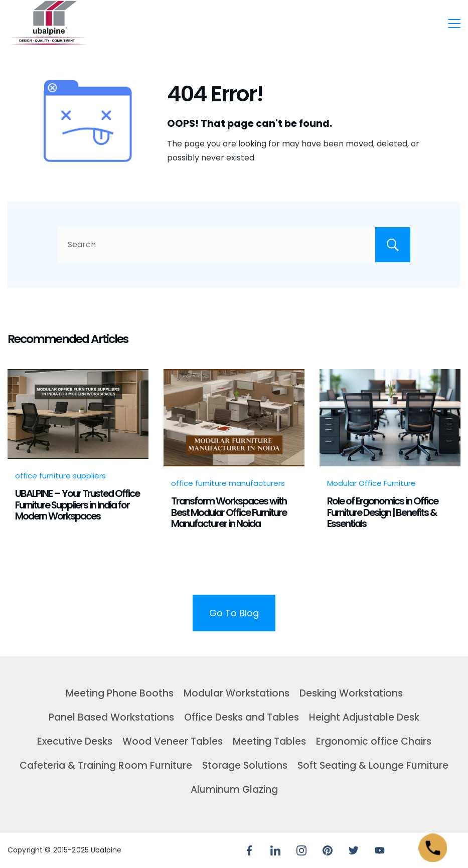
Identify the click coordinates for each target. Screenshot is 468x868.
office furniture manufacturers (228, 483)
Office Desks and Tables (242, 717)
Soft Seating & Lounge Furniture (373, 765)
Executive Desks (75, 741)
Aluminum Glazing (234, 790)
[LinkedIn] (275, 850)
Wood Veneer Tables (173, 741)
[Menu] (454, 24)
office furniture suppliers (60, 476)
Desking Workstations (351, 693)
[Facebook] (249, 850)
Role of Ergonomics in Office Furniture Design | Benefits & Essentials (382, 512)
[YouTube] (380, 850)
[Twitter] (354, 850)
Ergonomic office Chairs (374, 741)
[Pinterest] (328, 850)
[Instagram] (301, 850)
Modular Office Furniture (371, 483)
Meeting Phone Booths (120, 693)
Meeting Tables (269, 741)
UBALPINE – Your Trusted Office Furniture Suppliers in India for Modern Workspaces (77, 505)
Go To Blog (234, 613)
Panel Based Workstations (111, 717)
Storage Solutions (245, 765)
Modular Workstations (237, 693)
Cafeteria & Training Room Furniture (106, 765)
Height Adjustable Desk (364, 717)
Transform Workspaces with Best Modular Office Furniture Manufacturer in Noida (229, 512)
